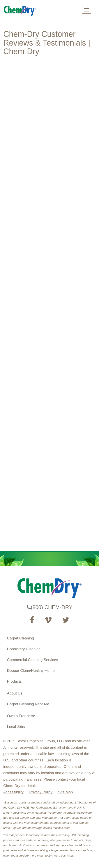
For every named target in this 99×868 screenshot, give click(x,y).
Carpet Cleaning (20, 638)
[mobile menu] (87, 10)
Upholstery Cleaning (24, 649)
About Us (15, 693)
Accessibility (13, 792)
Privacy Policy (41, 792)
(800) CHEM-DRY (50, 607)
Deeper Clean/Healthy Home (31, 671)
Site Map (65, 792)
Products (14, 681)
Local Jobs (16, 727)
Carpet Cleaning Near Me (28, 704)
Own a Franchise (21, 716)
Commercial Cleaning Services (32, 660)
